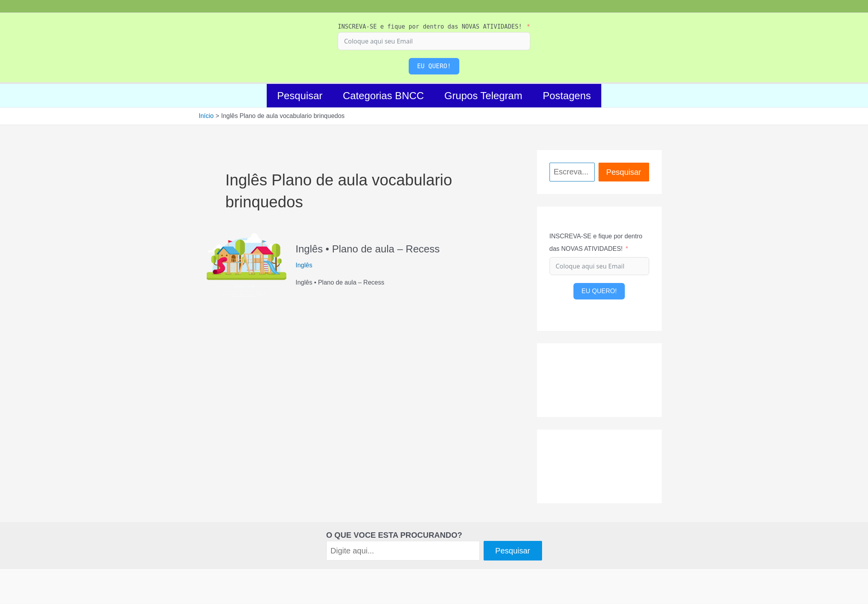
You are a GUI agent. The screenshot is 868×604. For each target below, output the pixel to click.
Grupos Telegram (483, 96)
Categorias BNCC (383, 96)
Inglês (304, 265)
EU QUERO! (434, 66)
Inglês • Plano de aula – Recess (368, 249)
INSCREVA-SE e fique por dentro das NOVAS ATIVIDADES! (430, 27)
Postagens (567, 96)
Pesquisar (300, 96)
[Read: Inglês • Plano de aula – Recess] (247, 265)
